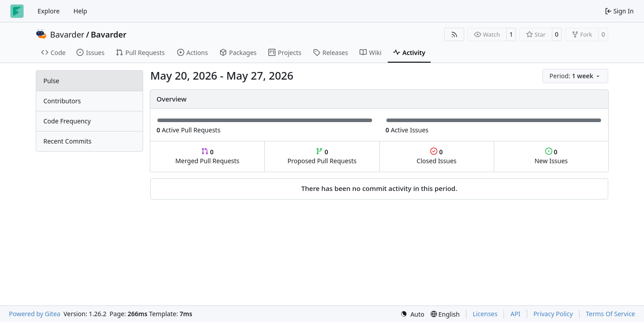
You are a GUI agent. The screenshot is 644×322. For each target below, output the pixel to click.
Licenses (485, 314)
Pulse (51, 81)
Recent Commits (67, 141)
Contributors (62, 101)
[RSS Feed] (454, 34)
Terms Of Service (610, 314)
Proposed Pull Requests (322, 156)
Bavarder (67, 34)
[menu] (575, 76)
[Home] (17, 11)
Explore (49, 11)
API (515, 314)
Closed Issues (437, 156)
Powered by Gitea (35, 314)
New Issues (551, 156)
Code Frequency (67, 121)
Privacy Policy (553, 314)
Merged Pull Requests (207, 156)
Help (80, 11)
